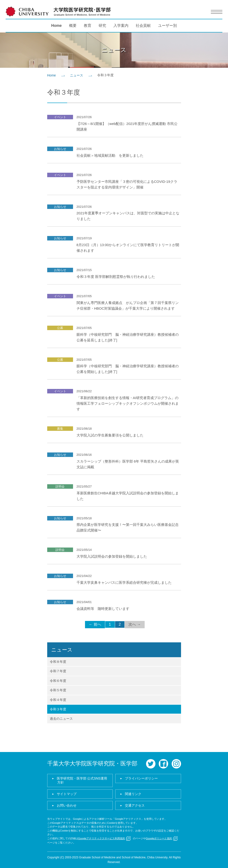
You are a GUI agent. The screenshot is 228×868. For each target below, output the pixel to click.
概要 (73, 26)
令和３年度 (58, 709)
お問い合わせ (67, 805)
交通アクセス (135, 805)
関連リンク (133, 794)
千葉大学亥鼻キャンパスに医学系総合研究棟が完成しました (124, 582)
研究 (102, 26)
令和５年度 (58, 690)
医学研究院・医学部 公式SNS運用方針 (82, 780)
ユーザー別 (167, 26)
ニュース (77, 75)
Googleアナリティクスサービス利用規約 (102, 838)
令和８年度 (58, 662)
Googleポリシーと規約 (159, 838)
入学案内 (121, 26)
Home (56, 26)
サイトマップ (67, 794)
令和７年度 (58, 671)
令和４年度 (58, 700)
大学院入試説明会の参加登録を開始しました (112, 556)
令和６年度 (58, 681)
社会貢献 (143, 26)
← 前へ (95, 624)
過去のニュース (61, 719)
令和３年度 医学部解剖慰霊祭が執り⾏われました (116, 277)
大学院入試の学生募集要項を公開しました (110, 435)
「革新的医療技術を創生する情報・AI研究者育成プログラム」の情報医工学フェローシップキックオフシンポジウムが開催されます (128, 403)
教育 (88, 26)
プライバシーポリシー (141, 778)
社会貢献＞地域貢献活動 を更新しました (110, 155)
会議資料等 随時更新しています (103, 609)
